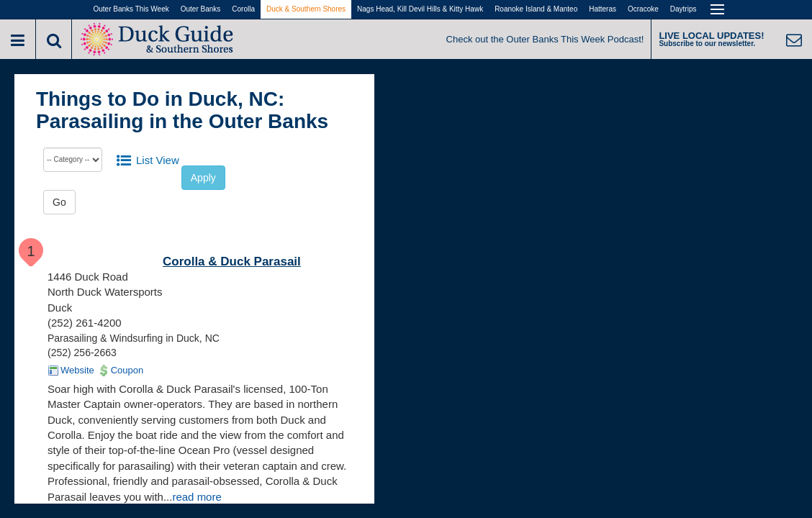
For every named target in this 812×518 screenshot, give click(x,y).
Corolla (243, 9)
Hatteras (603, 9)
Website (77, 370)
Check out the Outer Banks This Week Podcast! (545, 39)
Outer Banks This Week (131, 9)
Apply (203, 178)
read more (197, 497)
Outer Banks (201, 9)
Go (59, 202)
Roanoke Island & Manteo (536, 9)
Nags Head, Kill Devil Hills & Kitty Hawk (420, 9)
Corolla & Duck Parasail (232, 262)
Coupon (127, 370)
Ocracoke (643, 9)
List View (158, 160)
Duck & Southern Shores (306, 9)
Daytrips (684, 9)
